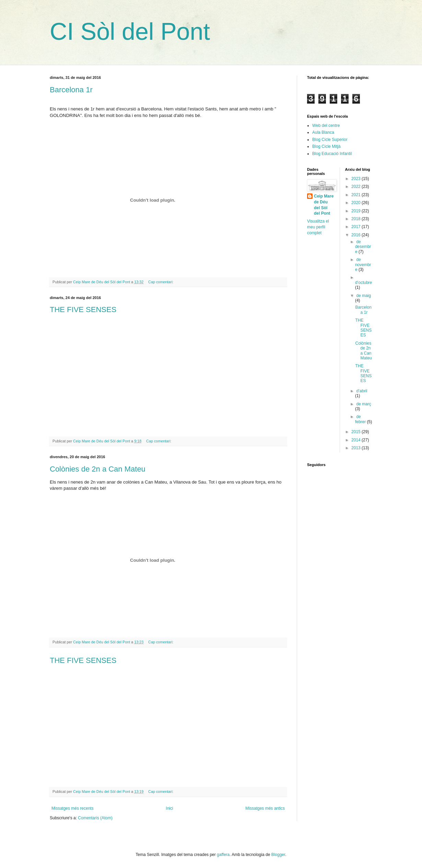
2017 (356, 227)
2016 (356, 235)
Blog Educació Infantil (332, 154)
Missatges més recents (73, 808)
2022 (356, 187)
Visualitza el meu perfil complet (318, 227)
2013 (356, 448)
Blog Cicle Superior (330, 140)
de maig (364, 296)
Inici (169, 808)
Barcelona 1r (71, 90)
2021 (356, 195)
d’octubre (364, 283)
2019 (356, 211)
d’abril (362, 391)
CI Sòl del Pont (130, 32)
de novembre (363, 265)
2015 (356, 432)
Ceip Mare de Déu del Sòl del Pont (324, 205)
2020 (356, 203)
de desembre (363, 247)
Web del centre (326, 126)
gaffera (223, 855)
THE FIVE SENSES (83, 310)
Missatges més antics (265, 808)
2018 (356, 219)
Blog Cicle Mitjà (326, 146)
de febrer (361, 419)
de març (364, 404)
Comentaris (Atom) (95, 818)
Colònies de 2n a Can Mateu (98, 469)
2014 (356, 440)
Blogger (278, 855)
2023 (356, 179)
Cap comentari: (161, 282)
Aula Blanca (323, 132)
